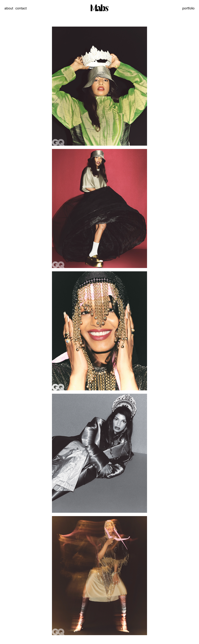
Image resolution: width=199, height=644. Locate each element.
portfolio (188, 8)
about (9, 8)
